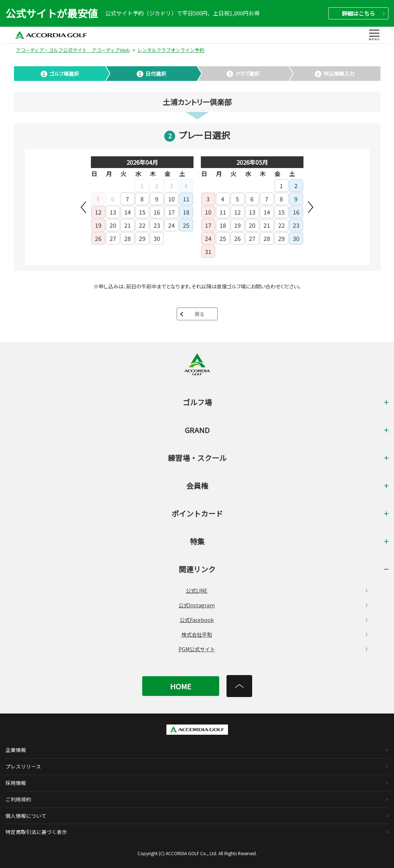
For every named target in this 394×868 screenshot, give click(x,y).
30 (157, 238)
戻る (200, 314)
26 (98, 238)
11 (186, 199)
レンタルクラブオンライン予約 (171, 50)
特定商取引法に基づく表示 (36, 832)
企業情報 (16, 750)
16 (157, 212)
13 (113, 212)
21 (128, 225)
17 (172, 212)
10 (172, 199)
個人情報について (26, 816)
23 (157, 225)
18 (186, 212)
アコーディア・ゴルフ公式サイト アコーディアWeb (73, 50)
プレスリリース (23, 766)
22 (142, 225)
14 (128, 212)
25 (186, 225)
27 (113, 238)
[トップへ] (239, 686)
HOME (181, 686)
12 (98, 212)
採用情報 (16, 783)
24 (172, 225)
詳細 (363, 13)
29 (142, 238)
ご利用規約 (18, 799)
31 (208, 252)
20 (113, 225)
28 (128, 238)
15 (142, 212)
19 (98, 225)
